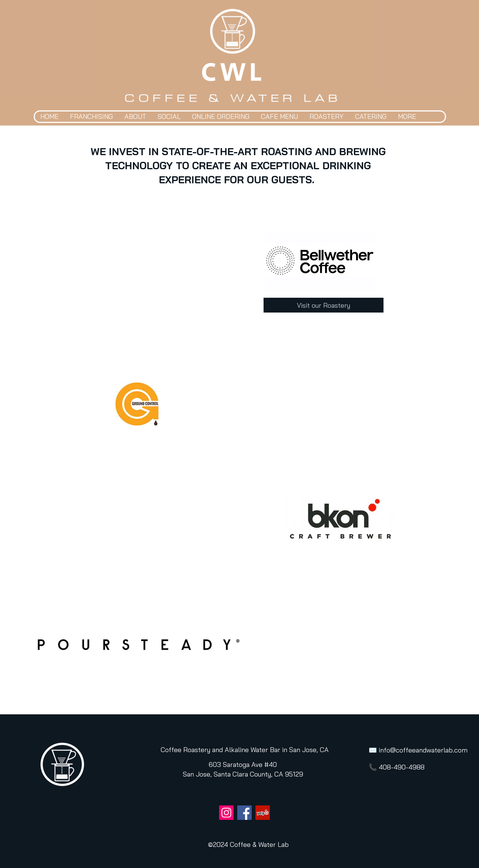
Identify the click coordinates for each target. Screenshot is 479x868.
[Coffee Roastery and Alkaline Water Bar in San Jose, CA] (245, 750)
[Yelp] (263, 813)
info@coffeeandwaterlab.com (423, 750)
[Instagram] (226, 813)
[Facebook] (244, 813)
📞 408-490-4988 (397, 767)
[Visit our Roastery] (324, 305)
